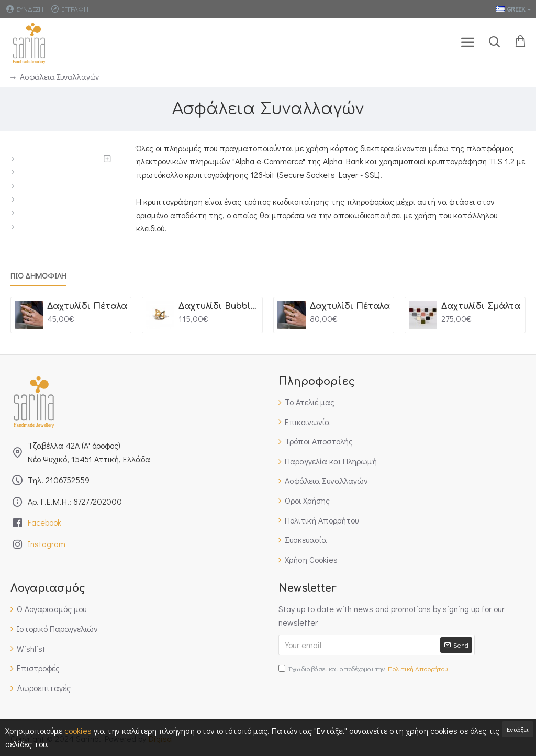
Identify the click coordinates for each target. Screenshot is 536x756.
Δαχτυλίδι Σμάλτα (481, 306)
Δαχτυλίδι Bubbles (219, 306)
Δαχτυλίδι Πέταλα (87, 306)
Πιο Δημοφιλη (38, 276)
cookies (78, 731)
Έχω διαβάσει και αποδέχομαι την (364, 669)
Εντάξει (518, 729)
